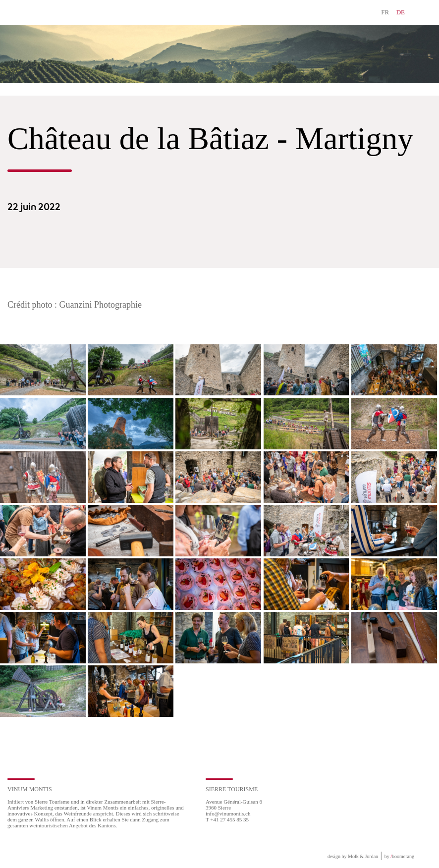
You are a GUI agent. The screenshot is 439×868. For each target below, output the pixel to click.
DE (401, 12)
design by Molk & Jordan (353, 856)
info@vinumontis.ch (228, 814)
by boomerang (399, 856)
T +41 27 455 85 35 (227, 819)
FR (385, 12)
